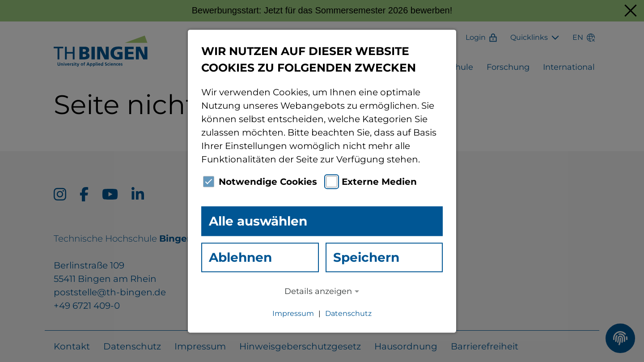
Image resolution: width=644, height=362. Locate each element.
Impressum (293, 313)
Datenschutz (348, 313)
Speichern (366, 257)
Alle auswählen (258, 221)
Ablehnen (240, 257)
